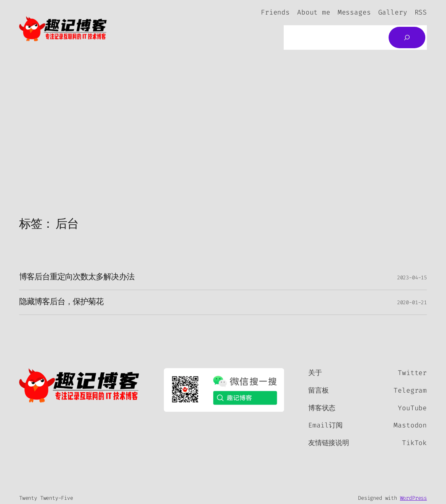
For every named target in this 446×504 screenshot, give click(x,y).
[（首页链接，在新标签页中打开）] (79, 385)
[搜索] (407, 38)
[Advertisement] (223, 138)
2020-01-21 (412, 303)
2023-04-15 (412, 278)
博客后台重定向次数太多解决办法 (77, 277)
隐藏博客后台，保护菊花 (61, 302)
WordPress (413, 498)
